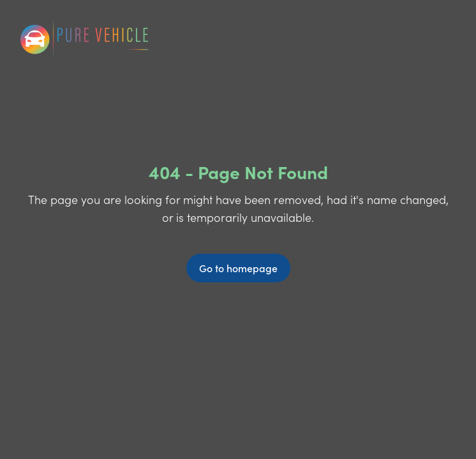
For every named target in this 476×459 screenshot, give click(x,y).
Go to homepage (238, 268)
